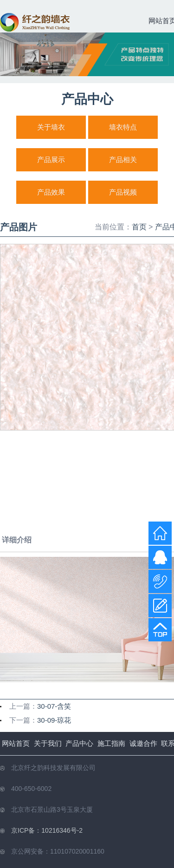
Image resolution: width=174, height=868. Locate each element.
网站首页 (16, 743)
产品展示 (51, 160)
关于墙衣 (51, 127)
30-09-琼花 (54, 720)
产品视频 (123, 192)
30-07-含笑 (54, 706)
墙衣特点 (123, 127)
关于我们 (48, 743)
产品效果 (51, 192)
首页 (139, 227)
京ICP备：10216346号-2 (47, 830)
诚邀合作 (143, 743)
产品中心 (79, 743)
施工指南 (111, 743)
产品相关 (123, 160)
